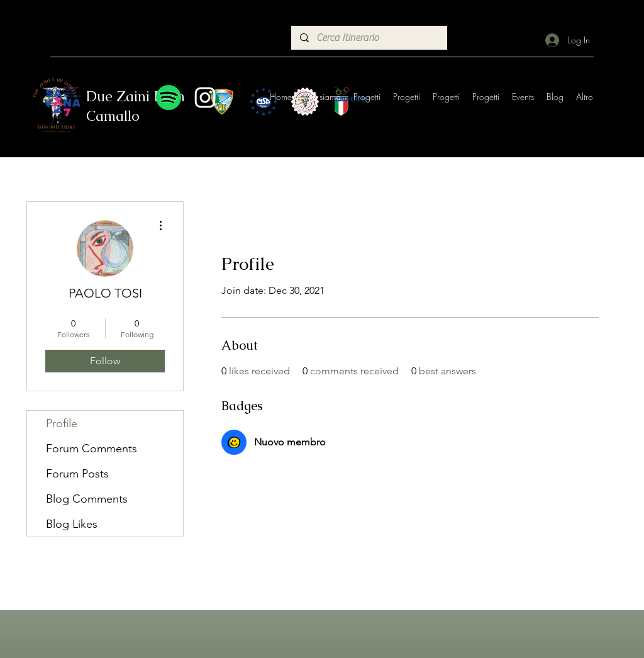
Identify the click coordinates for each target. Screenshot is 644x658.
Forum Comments (92, 449)
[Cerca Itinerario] (369, 38)
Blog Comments (87, 499)
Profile (62, 423)
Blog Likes (72, 524)
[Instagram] (205, 98)
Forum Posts (77, 474)
